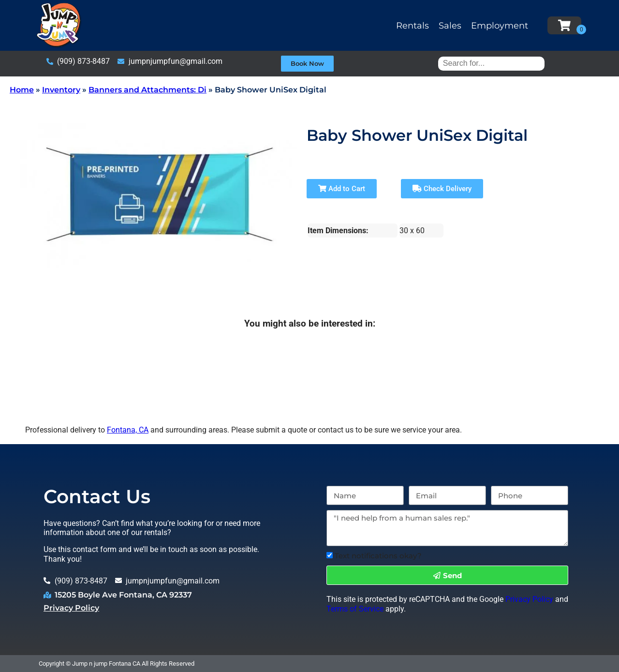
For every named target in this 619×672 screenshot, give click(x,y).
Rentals (413, 26)
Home (22, 90)
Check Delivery (442, 189)
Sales (450, 26)
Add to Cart (342, 189)
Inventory (61, 90)
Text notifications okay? (378, 556)
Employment (500, 26)
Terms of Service (355, 609)
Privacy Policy (71, 608)
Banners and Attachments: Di (147, 90)
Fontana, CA (128, 430)
